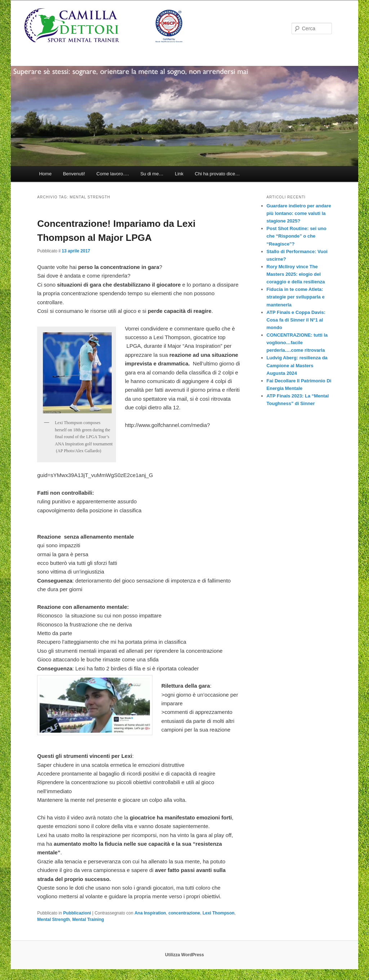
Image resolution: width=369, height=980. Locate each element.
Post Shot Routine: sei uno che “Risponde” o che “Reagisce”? (297, 236)
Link (179, 174)
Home (45, 174)
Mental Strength (54, 920)
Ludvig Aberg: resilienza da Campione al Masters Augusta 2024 (297, 365)
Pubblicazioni (77, 913)
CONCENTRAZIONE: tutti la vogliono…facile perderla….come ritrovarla (297, 343)
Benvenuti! (74, 174)
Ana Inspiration (150, 913)
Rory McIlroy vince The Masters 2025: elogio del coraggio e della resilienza (296, 274)
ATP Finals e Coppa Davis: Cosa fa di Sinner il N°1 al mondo (296, 320)
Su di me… (152, 174)
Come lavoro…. (113, 174)
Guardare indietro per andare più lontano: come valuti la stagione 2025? (299, 213)
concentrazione (184, 913)
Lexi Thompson (219, 913)
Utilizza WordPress (184, 955)
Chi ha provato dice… (217, 174)
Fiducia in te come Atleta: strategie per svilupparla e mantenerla (296, 297)
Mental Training (88, 920)
